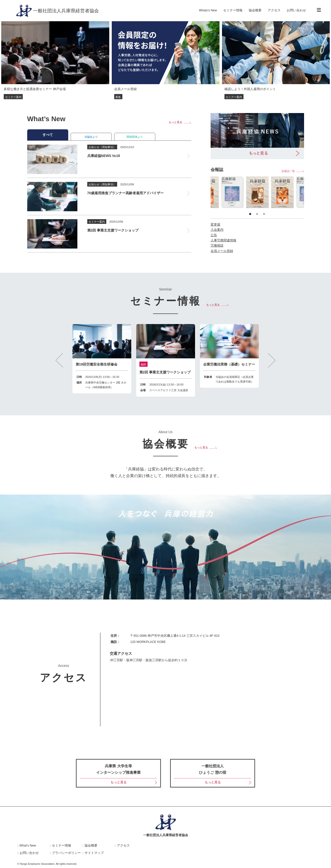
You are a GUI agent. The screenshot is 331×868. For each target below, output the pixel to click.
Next (272, 360)
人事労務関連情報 (223, 240)
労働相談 (217, 246)
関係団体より (135, 137)
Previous (59, 360)
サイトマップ (94, 853)
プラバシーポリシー (66, 853)
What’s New (28, 846)
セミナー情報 (233, 10)
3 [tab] (264, 214)
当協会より (91, 137)
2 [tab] (257, 214)
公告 (214, 235)
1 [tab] (250, 214)
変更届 (215, 225)
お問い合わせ (296, 10)
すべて (48, 135)
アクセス (274, 10)
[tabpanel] (257, 192)
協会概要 (255, 10)
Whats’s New (208, 10)
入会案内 (217, 230)
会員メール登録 (222, 251)
